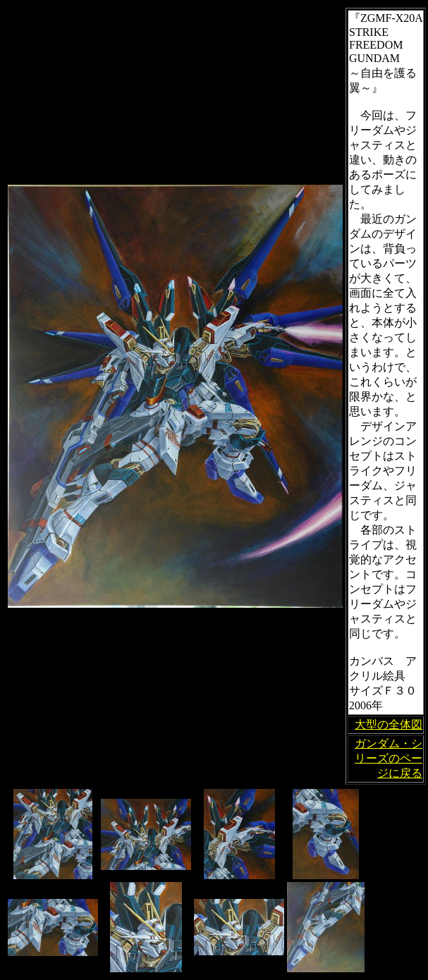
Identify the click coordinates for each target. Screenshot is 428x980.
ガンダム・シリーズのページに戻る (389, 758)
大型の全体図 (389, 724)
